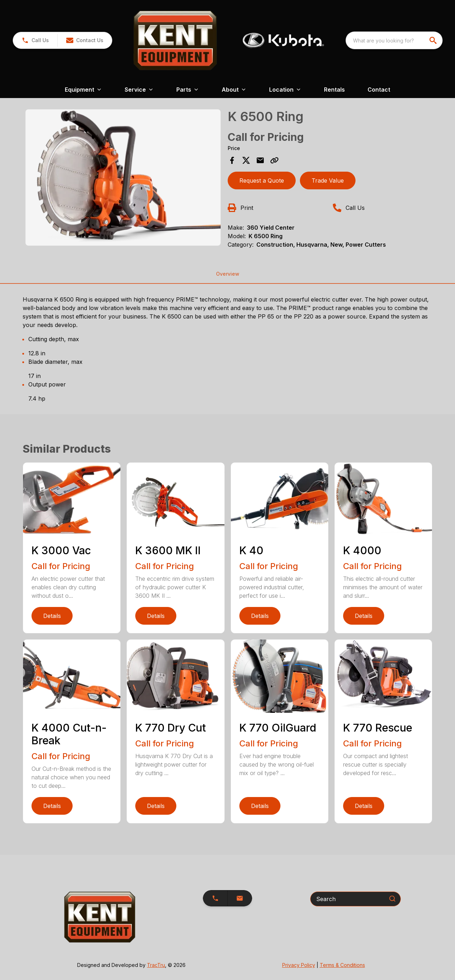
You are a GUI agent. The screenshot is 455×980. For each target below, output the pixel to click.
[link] (35, 40)
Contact (379, 90)
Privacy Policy (299, 965)
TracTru (156, 965)
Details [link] (52, 616)
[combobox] (394, 40)
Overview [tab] (228, 274)
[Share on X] (246, 160)
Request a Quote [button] (262, 180)
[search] (434, 40)
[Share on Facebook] (232, 160)
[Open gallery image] (123, 177)
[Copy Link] (274, 160)
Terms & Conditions (342, 965)
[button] (85, 40)
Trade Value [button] (328, 180)
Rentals (334, 90)
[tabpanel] (123, 179)
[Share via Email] (260, 160)
